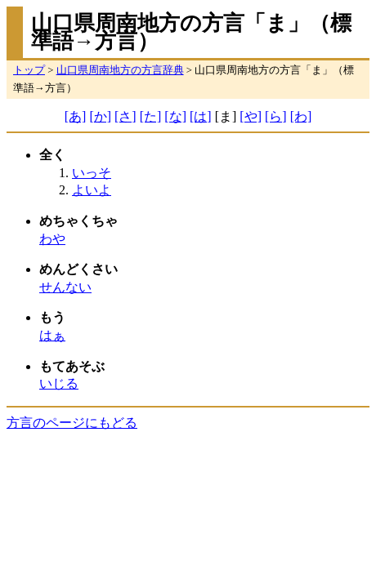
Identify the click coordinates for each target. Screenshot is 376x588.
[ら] (276, 116)
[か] (100, 116)
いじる (59, 383)
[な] (175, 116)
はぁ (52, 335)
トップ (29, 70)
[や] (251, 116)
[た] (151, 116)
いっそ (92, 173)
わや (52, 239)
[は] (201, 116)
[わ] (301, 116)
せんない (65, 287)
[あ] (76, 116)
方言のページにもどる (72, 423)
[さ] (125, 116)
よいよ (92, 190)
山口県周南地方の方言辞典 (120, 70)
